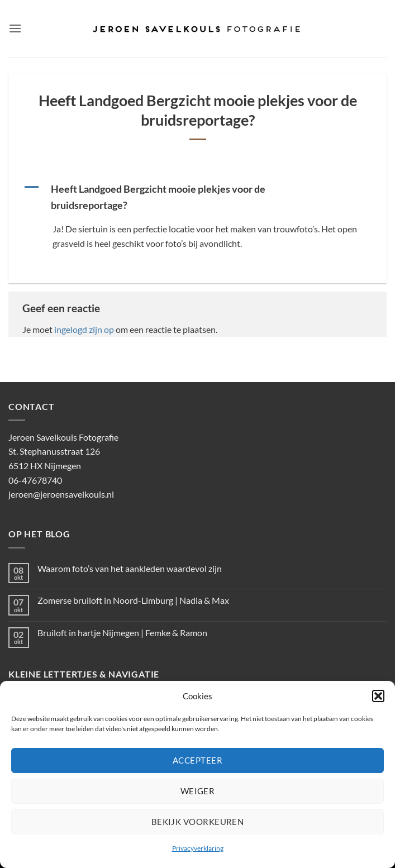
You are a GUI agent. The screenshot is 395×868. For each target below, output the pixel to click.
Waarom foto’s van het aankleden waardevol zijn (130, 568)
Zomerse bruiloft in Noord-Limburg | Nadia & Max (133, 600)
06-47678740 (35, 480)
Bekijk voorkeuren (198, 822)
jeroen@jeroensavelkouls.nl (61, 494)
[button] (378, 696)
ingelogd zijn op (84, 329)
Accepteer (197, 760)
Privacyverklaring (198, 848)
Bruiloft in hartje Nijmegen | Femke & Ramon (122, 633)
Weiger (198, 791)
